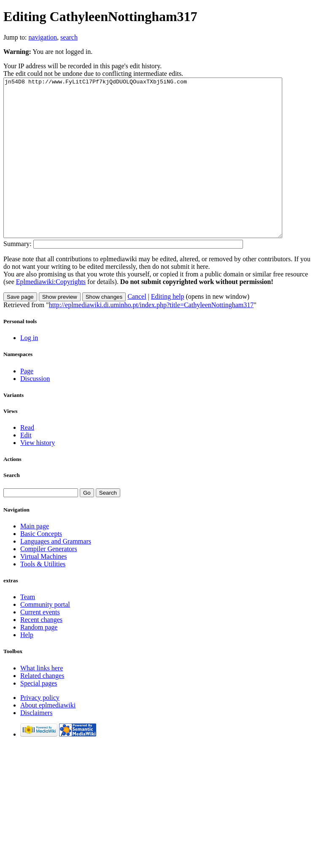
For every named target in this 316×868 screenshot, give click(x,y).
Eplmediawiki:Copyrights (51, 313)
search (69, 37)
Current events (40, 644)
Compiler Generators (49, 580)
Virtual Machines (44, 588)
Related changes (42, 707)
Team (28, 628)
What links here (42, 700)
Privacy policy (40, 729)
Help (27, 666)
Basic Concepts (41, 565)
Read (27, 459)
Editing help (168, 328)
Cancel (137, 328)
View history (38, 474)
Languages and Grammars (56, 573)
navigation (43, 37)
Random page (39, 659)
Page (27, 403)
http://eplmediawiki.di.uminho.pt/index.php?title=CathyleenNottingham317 (151, 336)
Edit (26, 467)
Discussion (35, 410)
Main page (35, 558)
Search (12, 507)
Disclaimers (36, 744)
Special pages (39, 715)
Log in (29, 369)
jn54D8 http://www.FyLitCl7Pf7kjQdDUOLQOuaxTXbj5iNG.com (160, 174)
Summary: (18, 275)
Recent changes (41, 651)
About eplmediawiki (48, 737)
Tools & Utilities (43, 596)
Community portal (45, 636)
